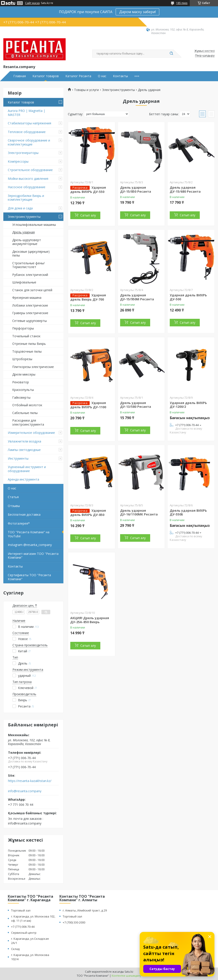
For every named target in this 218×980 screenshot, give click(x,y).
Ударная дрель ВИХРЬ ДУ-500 (188, 297)
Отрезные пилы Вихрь (29, 344)
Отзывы (14, 506)
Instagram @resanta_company (30, 545)
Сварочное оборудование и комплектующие (29, 142)
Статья (13, 497)
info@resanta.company (25, 791)
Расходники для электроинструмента (28, 422)
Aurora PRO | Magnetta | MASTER (26, 113)
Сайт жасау (32, 3)
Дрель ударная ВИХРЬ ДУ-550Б (188, 512)
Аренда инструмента (23, 479)
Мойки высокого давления (28, 179)
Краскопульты (23, 390)
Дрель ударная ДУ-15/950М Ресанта (137, 297)
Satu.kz (129, 972)
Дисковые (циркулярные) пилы (31, 254)
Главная (20, 76)
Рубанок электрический (30, 275)
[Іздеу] (171, 54)
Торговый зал (21, 910)
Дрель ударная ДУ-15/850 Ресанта (136, 189)
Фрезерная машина (27, 298)
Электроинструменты (24, 217)
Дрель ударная (23, 232)
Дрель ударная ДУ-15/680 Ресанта (185, 189)
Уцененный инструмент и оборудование (27, 469)
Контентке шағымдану (126, 976)
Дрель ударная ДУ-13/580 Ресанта (136, 405)
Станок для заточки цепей (32, 290)
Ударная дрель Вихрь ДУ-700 (88, 297)
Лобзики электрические (30, 305)
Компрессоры (18, 161)
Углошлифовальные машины (34, 225)
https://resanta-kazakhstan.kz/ (30, 781)
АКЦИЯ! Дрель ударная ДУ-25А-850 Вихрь (90, 620)
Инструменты (18, 458)
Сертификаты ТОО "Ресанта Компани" (29, 577)
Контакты (120, 76)
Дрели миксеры (24, 374)
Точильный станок (26, 336)
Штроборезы (22, 359)
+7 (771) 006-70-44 (23, 927)
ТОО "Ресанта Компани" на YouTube (29, 534)
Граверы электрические (30, 313)
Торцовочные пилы (27, 351)
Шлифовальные (24, 282)
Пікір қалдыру (205, 56)
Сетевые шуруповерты (29, 321)
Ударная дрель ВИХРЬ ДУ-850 (88, 513)
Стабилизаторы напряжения (29, 123)
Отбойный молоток (27, 405)
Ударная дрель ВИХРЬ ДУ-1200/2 (188, 405)
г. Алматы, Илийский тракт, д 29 (85, 910)
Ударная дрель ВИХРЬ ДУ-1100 (88, 405)
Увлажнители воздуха (24, 441)
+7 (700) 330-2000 (74, 922)
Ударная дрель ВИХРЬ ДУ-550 (88, 190)
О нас (102, 76)
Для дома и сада (20, 208)
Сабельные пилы (25, 413)
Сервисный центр (24, 933)
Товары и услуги (86, 90)
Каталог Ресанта (78, 76)
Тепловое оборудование (27, 132)
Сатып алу (88, 215)
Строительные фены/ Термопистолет (28, 265)
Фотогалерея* (19, 523)
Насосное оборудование (27, 187)
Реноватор (21, 382)
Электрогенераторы (23, 153)
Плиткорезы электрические (33, 367)
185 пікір (182, 3)
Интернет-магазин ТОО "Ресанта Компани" (33, 556)
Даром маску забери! (137, 12)
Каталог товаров (46, 76)
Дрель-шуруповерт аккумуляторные (27, 242)
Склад (15, 949)
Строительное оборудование (30, 170)
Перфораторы (23, 328)
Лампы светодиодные (24, 450)
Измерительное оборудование (31, 433)
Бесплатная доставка (24, 514)
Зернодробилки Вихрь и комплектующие (26, 198)
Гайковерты (21, 397)
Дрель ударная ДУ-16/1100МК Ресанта (139, 512)
